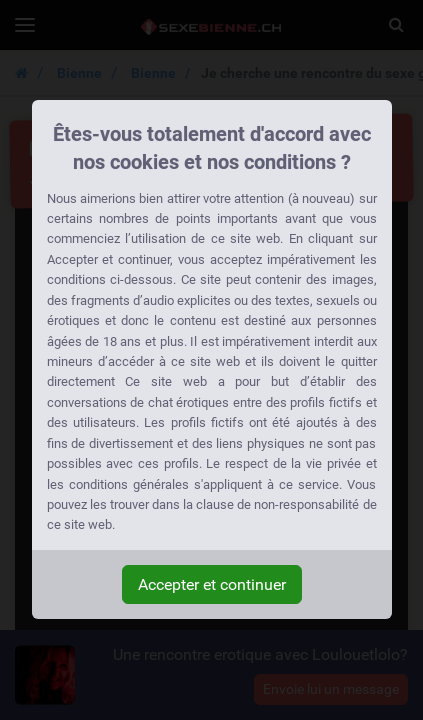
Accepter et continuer (212, 584)
